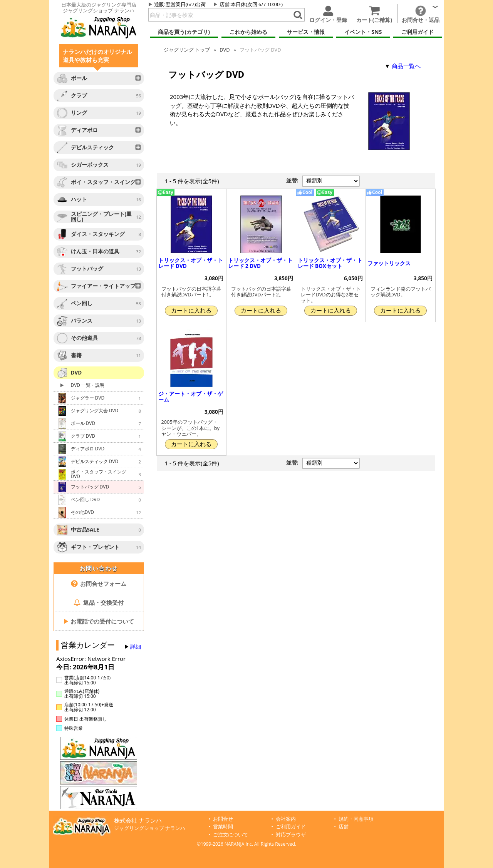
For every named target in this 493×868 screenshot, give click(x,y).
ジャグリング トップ (187, 50)
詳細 (136, 647)
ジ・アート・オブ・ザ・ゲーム (191, 397)
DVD (225, 50)
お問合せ (223, 819)
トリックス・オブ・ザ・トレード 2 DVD (260, 263)
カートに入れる (191, 310)
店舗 (225, 4)
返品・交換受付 (99, 602)
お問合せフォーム (99, 584)
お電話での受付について (99, 621)
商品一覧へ (406, 66)
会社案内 (286, 819)
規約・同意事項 (356, 819)
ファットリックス (389, 263)
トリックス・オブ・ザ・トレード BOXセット (330, 263)
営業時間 (223, 827)
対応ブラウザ (291, 835)
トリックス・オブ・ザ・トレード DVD (191, 263)
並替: (292, 181)
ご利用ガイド (291, 827)
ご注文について (231, 835)
